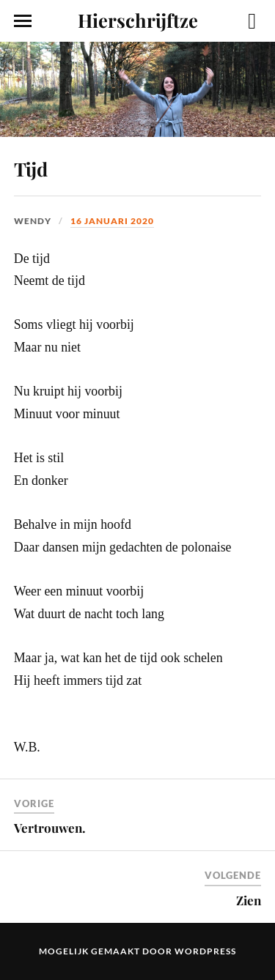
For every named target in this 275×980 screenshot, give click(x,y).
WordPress (205, 951)
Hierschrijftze (138, 20)
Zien (249, 900)
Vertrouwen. (50, 828)
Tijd (31, 168)
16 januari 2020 (112, 221)
